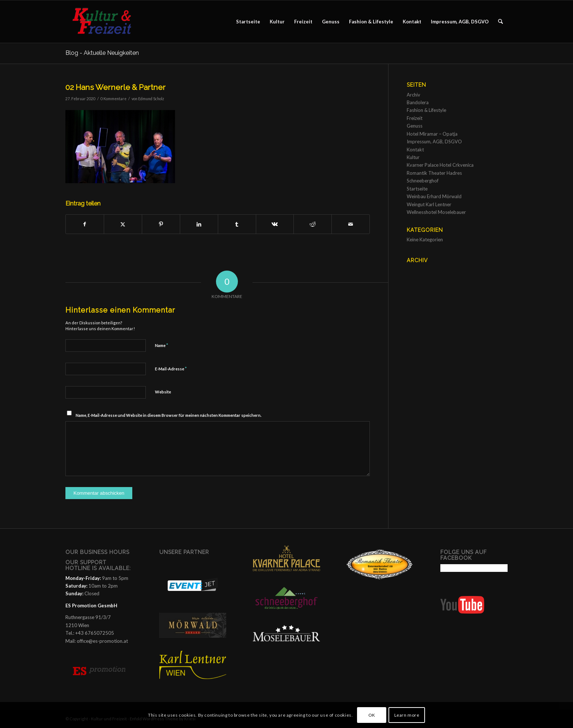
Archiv (413, 95)
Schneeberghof (423, 181)
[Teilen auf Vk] (275, 224)
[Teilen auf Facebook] (85, 224)
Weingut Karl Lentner (429, 204)
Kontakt (415, 150)
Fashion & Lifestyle (426, 110)
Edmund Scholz (151, 99)
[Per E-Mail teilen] (351, 224)
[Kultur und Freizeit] (106, 22)
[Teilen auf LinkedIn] (199, 224)
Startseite (417, 189)
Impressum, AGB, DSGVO (434, 142)
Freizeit (415, 118)
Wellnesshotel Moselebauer (436, 212)
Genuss (415, 126)
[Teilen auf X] (123, 224)
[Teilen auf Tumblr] (237, 224)
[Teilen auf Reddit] (313, 224)
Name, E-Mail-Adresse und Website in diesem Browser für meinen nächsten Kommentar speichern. (168, 415)
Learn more (407, 715)
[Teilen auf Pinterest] (161, 224)
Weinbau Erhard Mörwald (434, 196)
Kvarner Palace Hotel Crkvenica (440, 165)
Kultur (413, 157)
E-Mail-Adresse (171, 369)
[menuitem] (248, 22)
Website (163, 392)
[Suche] (500, 22)
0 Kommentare (113, 99)
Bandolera (418, 102)
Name (162, 345)
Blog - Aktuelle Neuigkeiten (102, 53)
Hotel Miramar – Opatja (432, 134)
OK (372, 715)
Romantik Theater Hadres (434, 173)
